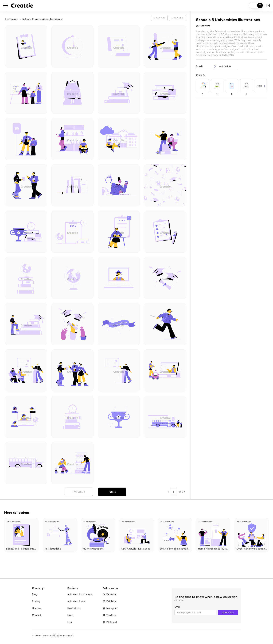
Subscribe (228, 613)
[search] (256, 5)
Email (177, 607)
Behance (109, 594)
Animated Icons (76, 601)
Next (112, 492)
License (36, 608)
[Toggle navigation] (5, 5)
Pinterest (110, 622)
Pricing (36, 601)
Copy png (177, 18)
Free (70, 622)
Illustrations (12, 19)
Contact (37, 615)
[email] (195, 613)
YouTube (110, 615)
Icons (71, 615)
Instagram (110, 608)
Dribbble (110, 601)
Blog (35, 594)
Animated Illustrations (80, 594)
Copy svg (159, 18)
